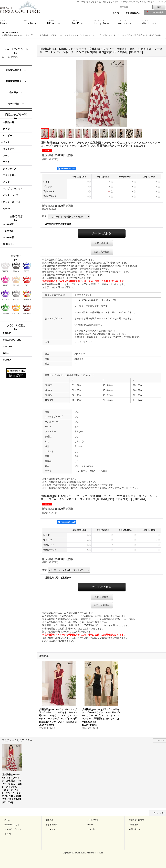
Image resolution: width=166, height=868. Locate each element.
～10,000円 (9, 224)
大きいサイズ (10, 169)
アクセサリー (10, 175)
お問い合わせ (102, 243)
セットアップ (10, 149)
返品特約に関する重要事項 (58, 224)
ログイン (116, 13)
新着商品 (50, 820)
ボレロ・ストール (12, 202)
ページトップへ (159, 813)
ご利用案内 (134, 825)
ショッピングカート (13, 829)
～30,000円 (9, 237)
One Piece (82, 22)
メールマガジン (94, 820)
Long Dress (106, 22)
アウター (7, 162)
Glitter (6, 353)
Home (12, 22)
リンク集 (91, 829)
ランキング (51, 829)
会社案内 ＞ (16, 92)
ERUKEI (7, 333)
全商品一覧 (9, 122)
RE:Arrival (59, 22)
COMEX (7, 360)
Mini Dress (153, 22)
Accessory (130, 22)
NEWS (90, 825)
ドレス (6, 142)
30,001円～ (9, 244)
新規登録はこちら (133, 13)
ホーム (7, 820)
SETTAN (7, 346)
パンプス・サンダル (13, 189)
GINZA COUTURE (12, 340)
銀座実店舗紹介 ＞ (16, 81)
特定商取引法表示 (136, 820)
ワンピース (9, 136)
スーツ (6, 156)
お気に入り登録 (102, 252)
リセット (161, 740)
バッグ (6, 182)
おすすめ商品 (51, 825)
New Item (35, 22)
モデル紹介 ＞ (16, 104)
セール (6, 208)
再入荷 (6, 129)
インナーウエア (11, 195)
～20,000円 (9, 231)
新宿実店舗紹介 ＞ (16, 70)
